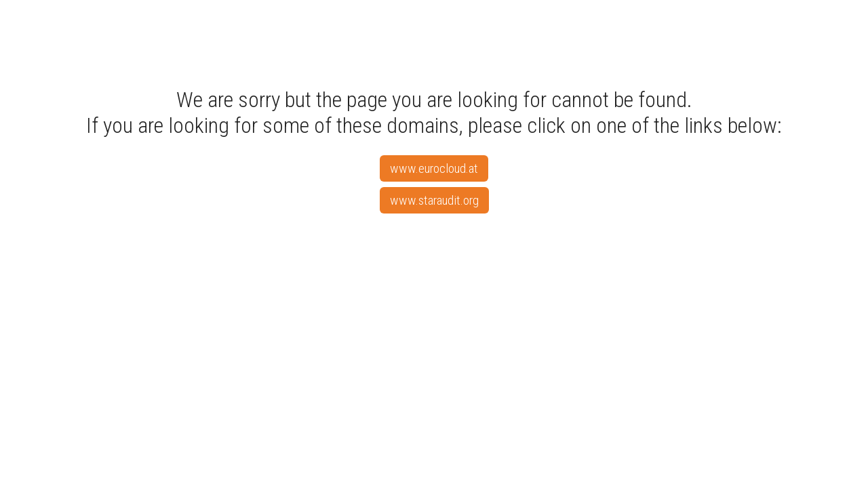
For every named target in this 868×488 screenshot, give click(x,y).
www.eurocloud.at (434, 168)
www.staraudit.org (434, 200)
